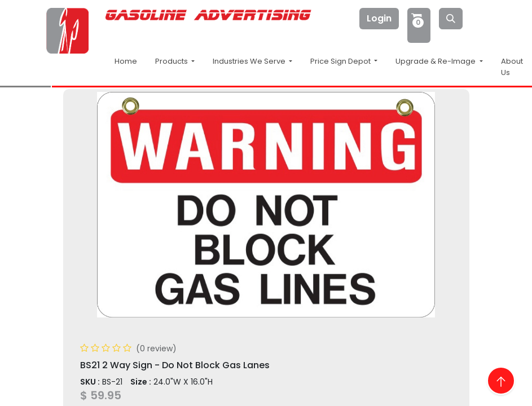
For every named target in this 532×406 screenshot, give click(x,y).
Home (126, 61)
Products (172, 61)
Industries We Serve (250, 61)
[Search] (451, 19)
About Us (512, 67)
